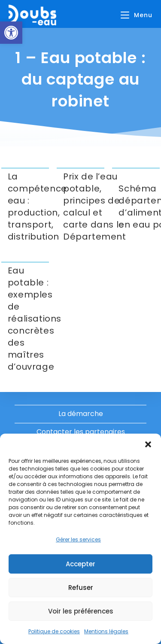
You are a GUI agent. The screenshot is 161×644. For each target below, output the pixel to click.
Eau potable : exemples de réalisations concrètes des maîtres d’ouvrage (35, 319)
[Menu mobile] (137, 15)
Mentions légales (106, 631)
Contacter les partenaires (81, 432)
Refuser (81, 588)
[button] (11, 33)
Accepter (80, 564)
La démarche (81, 414)
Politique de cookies (54, 631)
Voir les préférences (81, 611)
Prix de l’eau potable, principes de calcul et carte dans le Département (95, 207)
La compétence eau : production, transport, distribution (37, 207)
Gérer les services (78, 539)
